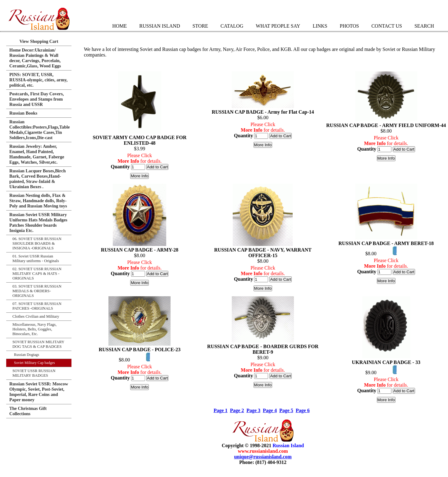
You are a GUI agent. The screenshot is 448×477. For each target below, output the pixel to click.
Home (119, 26)
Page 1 (220, 410)
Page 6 (303, 410)
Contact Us (386, 26)
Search (424, 26)
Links (320, 26)
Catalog (232, 26)
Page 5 (286, 410)
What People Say (278, 26)
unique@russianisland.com (263, 457)
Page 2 (237, 410)
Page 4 (270, 410)
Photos (349, 26)
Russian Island (160, 26)
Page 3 (253, 410)
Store (200, 26)
